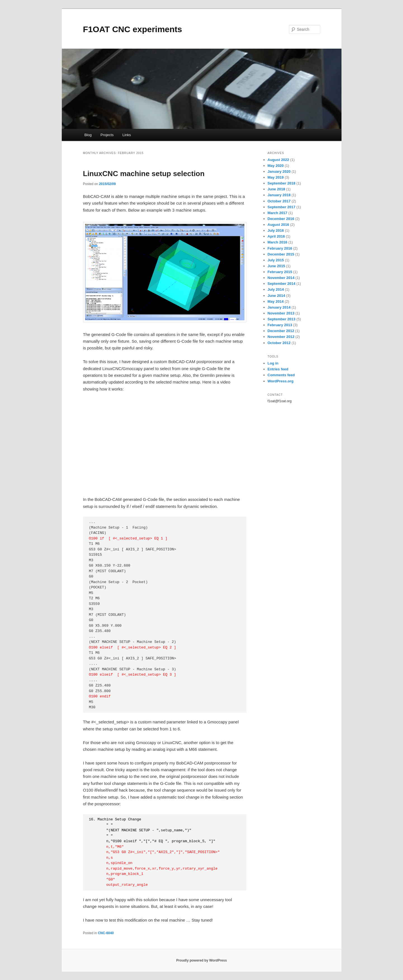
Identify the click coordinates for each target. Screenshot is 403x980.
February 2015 (280, 272)
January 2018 (279, 195)
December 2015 (281, 254)
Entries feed (278, 369)
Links (127, 135)
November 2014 (281, 278)
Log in (273, 363)
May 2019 (276, 177)
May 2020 (276, 166)
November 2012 (281, 337)
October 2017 (279, 201)
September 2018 (282, 183)
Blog (88, 135)
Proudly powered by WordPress (201, 960)
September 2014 (282, 284)
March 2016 (278, 242)
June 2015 (276, 266)
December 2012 (281, 331)
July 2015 (276, 260)
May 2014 (276, 301)
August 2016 (278, 225)
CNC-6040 (106, 933)
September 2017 (282, 207)
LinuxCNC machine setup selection (144, 174)
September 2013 (282, 319)
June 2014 (276, 296)
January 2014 (279, 307)
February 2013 (280, 325)
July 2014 (276, 289)
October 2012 (279, 343)
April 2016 (276, 236)
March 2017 (278, 213)
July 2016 (276, 230)
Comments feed (281, 375)
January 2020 (279, 171)
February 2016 (280, 248)
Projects (107, 135)
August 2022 (278, 160)
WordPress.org (281, 381)
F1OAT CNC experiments (133, 29)
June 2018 (276, 189)
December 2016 (281, 219)
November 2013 (281, 313)
